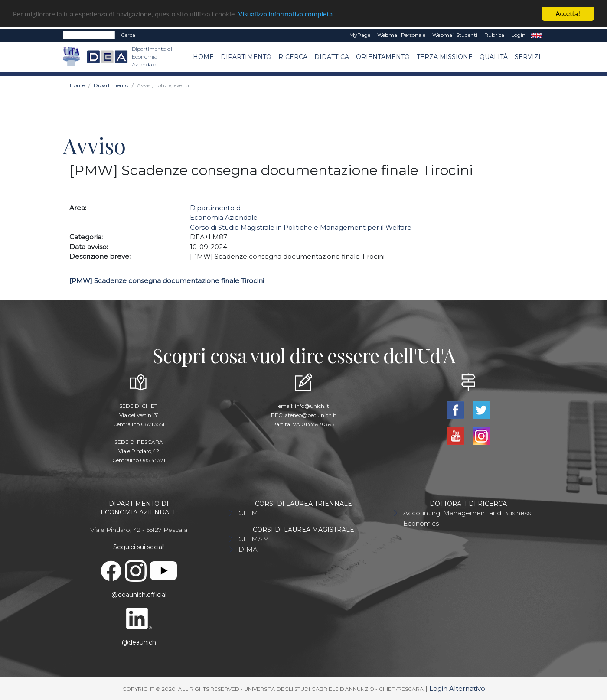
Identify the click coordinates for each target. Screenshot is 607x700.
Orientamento (383, 56)
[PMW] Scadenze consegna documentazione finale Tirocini (167, 281)
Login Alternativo (457, 689)
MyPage (360, 35)
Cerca (128, 35)
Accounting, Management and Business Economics (467, 518)
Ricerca (293, 56)
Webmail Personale (401, 35)
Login (518, 35)
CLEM (248, 513)
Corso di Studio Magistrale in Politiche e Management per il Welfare (301, 227)
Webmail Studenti (455, 35)
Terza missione (445, 56)
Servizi (528, 56)
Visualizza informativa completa (286, 14)
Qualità (494, 56)
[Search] (89, 35)
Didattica (332, 56)
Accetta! (568, 14)
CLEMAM (254, 539)
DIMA (248, 549)
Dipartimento (246, 56)
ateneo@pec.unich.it (311, 415)
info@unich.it (312, 406)
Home (203, 56)
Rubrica (494, 35)
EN (537, 35)
